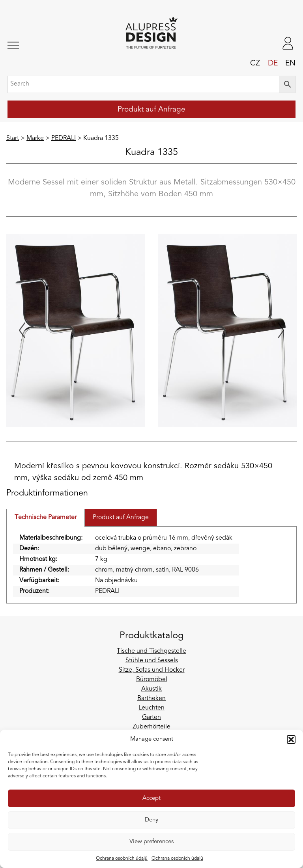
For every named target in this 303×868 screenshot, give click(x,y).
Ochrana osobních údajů (122, 859)
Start (13, 138)
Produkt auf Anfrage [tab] (121, 518)
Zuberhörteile (151, 727)
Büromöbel (152, 680)
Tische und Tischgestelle (151, 651)
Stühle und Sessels (152, 661)
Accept (151, 798)
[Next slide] (281, 330)
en (290, 63)
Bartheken (151, 698)
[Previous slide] (22, 330)
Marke (35, 138)
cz (255, 63)
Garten (151, 717)
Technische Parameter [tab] (46, 518)
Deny (151, 820)
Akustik (151, 689)
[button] (291, 739)
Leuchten (151, 708)
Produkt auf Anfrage (151, 110)
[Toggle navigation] (35, 46)
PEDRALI (64, 138)
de (273, 63)
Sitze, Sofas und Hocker (152, 670)
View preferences (151, 842)
